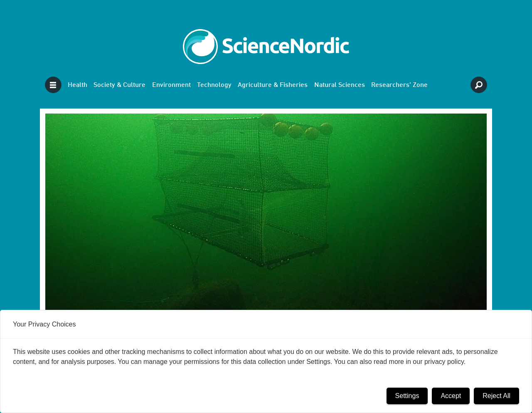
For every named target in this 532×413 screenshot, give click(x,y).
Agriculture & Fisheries (273, 85)
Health (78, 85)
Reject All (496, 396)
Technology (214, 85)
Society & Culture (119, 85)
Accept (451, 396)
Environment (171, 85)
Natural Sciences (340, 85)
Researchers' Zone (399, 85)
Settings (407, 396)
